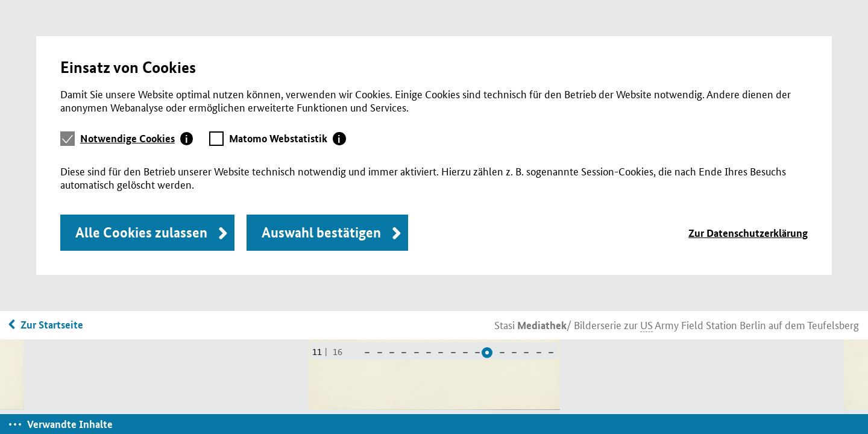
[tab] (137, 139)
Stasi (530, 324)
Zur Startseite (52, 325)
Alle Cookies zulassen (141, 232)
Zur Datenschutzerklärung (748, 233)
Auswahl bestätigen (321, 232)
